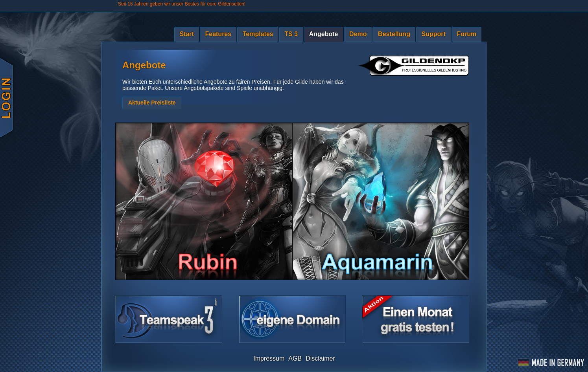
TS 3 (291, 34)
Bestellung (394, 34)
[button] (152, 103)
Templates (258, 34)
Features (218, 34)
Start (186, 34)
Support (434, 34)
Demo (358, 34)
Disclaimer (320, 358)
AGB (295, 358)
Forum (466, 34)
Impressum (269, 358)
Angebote (324, 34)
